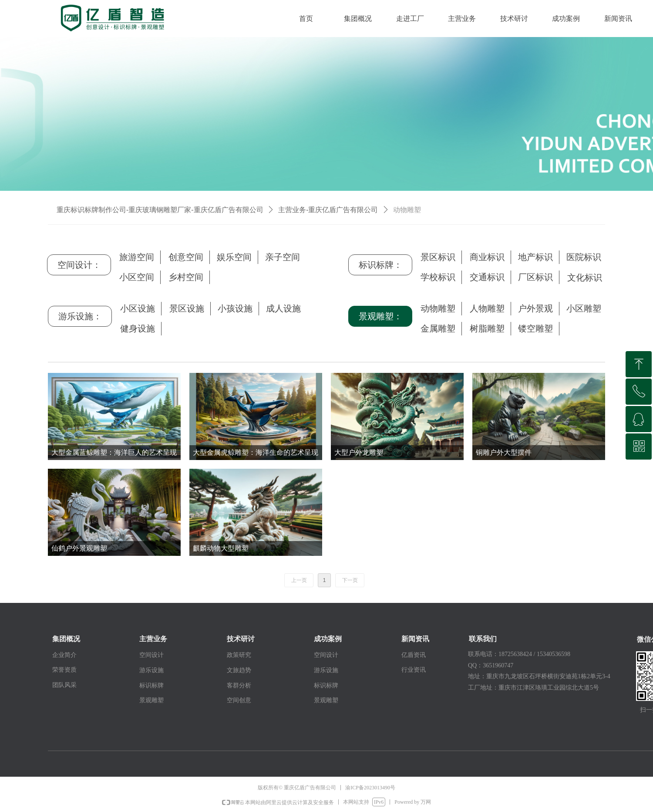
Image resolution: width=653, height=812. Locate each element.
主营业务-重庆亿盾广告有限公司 (328, 210)
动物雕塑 (407, 210)
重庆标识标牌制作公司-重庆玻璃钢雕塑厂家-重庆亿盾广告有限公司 (160, 210)
